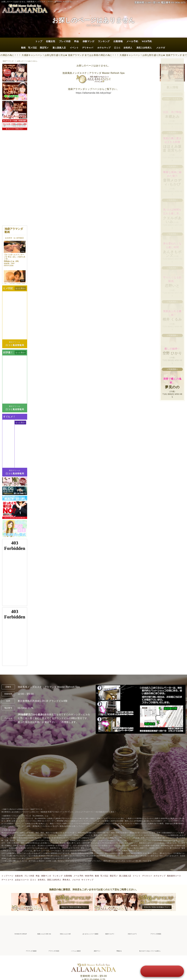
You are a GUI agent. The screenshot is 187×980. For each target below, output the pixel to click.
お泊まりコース (22, 880)
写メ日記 (32, 48)
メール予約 (132, 41)
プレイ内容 (65, 41)
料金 (77, 41)
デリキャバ (88, 48)
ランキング (104, 41)
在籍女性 (51, 41)
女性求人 (128, 48)
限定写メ (44, 48)
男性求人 (67, 880)
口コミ (117, 48)
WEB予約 (147, 41)
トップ (39, 41)
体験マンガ (88, 41)
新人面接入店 (59, 48)
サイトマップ (87, 880)
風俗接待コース (174, 876)
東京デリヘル (15, 342)
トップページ (7, 876)
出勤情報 (118, 41)
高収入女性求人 (144, 48)
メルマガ (161, 48)
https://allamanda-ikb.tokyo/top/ (93, 93)
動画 (23, 48)
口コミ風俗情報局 (15, 345)
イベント (74, 48)
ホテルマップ (104, 48)
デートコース (7, 880)
